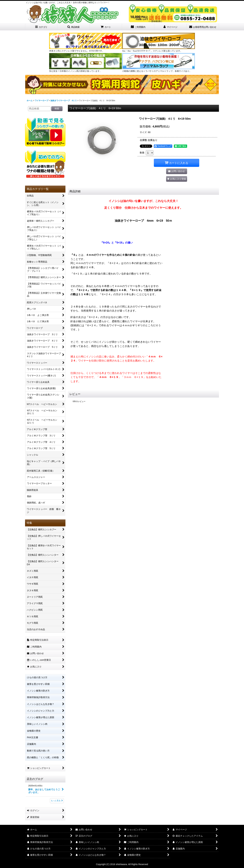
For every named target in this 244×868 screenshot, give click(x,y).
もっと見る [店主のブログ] (57, 801)
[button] (74, 27)
